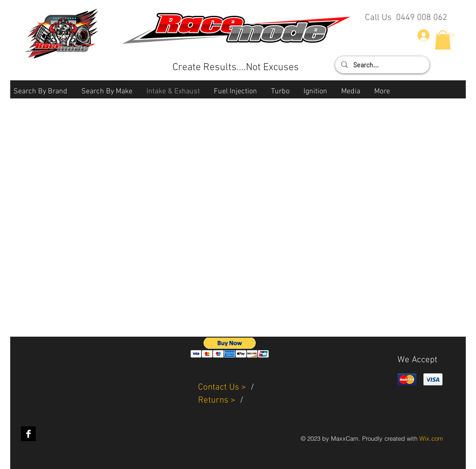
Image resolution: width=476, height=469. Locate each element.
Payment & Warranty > (291, 401)
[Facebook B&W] (28, 434)
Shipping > (279, 388)
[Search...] (381, 65)
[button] (40, 92)
